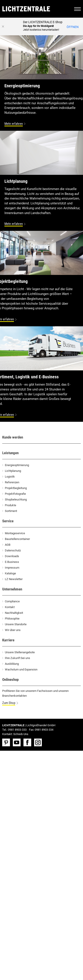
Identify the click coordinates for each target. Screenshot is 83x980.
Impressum (12, 568)
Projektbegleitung (16, 488)
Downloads (12, 556)
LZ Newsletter (14, 579)
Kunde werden (13, 437)
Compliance (12, 601)
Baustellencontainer (17, 539)
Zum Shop (9, 703)
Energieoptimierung (17, 465)
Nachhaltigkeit (14, 613)
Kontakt (10, 607)
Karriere (8, 640)
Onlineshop (10, 679)
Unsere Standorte (16, 624)
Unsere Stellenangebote (20, 652)
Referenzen (12, 482)
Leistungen (10, 453)
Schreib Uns (21, 734)
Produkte (11, 505)
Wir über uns (13, 630)
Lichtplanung (13, 471)
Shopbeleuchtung (16, 499)
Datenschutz (13, 550)
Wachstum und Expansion (21, 669)
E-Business (12, 562)
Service (8, 521)
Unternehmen (12, 589)
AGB (8, 545)
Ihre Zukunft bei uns (17, 658)
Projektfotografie (15, 494)
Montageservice (15, 533)
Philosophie (12, 619)
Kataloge (10, 573)
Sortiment (11, 511)
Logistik (10, 477)
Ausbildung (12, 664)
